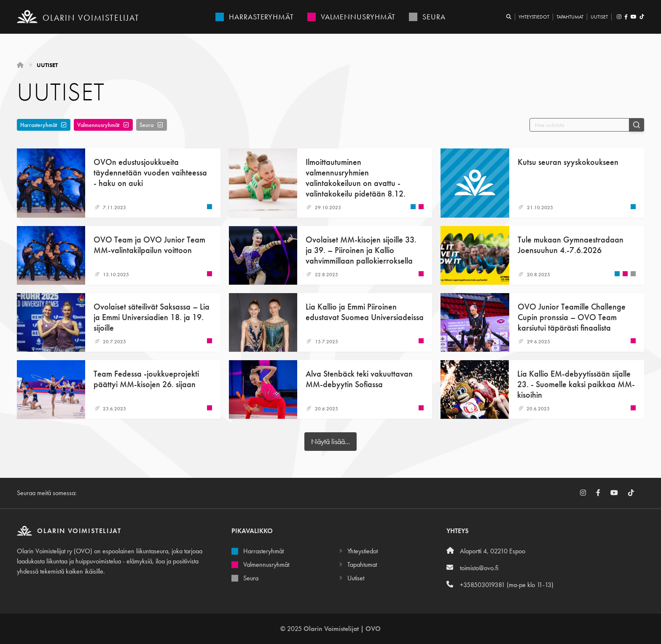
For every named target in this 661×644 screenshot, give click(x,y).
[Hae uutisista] (580, 125)
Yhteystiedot (534, 17)
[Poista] (64, 125)
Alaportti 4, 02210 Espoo (486, 551)
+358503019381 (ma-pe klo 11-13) (500, 585)
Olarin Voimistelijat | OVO (342, 629)
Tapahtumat (570, 17)
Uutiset (599, 17)
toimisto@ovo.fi (472, 568)
